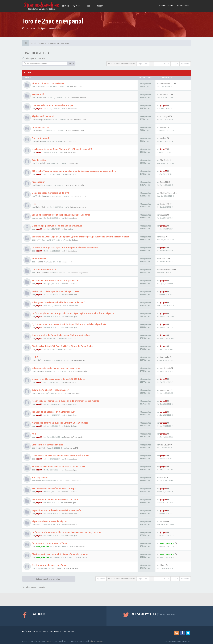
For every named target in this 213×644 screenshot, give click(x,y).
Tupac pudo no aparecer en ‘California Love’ (53, 412)
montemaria (41, 371)
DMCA (46, 631)
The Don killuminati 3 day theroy (48, 83)
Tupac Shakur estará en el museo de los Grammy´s (57, 510)
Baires (38, 481)
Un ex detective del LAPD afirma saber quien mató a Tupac (60, 456)
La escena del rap (40, 127)
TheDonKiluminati (43, 196)
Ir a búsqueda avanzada (35, 58)
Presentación (39, 94)
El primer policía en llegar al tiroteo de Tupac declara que (60, 554)
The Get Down (39, 259)
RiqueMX (39, 185)
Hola (34, 204)
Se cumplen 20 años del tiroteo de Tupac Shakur (55, 280)
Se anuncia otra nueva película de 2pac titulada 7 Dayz (58, 467)
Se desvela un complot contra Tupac (50, 543)
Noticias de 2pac (71, 109)
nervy (38, 240)
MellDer (39, 141)
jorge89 (39, 108)
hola (34, 434)
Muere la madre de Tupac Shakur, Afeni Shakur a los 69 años (61, 335)
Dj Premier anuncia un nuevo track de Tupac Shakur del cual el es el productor (70, 324)
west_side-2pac (43, 546)
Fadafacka (40, 360)
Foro (89, 6)
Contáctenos (69, 631)
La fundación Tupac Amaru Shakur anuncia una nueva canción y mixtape (66, 532)
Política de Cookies (96, 641)
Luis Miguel (40, 119)
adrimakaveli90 (42, 273)
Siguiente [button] (185, 64)
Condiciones (56, 631)
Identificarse (183, 5)
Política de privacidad (32, 631)
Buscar (101, 6)
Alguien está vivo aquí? (43, 116)
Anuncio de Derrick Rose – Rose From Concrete (55, 499)
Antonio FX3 (41, 97)
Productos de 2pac (77, 87)
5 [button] (168, 64)
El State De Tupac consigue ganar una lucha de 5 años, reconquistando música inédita (74, 171)
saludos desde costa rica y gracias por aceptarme (56, 368)
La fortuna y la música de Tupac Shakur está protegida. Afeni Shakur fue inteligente (73, 313)
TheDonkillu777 (42, 87)
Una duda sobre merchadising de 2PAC (51, 193)
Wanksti (39, 130)
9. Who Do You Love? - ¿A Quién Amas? (50, 390)
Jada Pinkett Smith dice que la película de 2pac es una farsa (61, 215)
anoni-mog (40, 393)
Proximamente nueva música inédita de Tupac (54, 488)
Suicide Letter (39, 160)
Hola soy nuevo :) (40, 477)
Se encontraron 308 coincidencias (121, 64)
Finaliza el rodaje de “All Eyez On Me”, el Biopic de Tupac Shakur (63, 346)
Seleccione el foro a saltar (49, 579)
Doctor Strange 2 (41, 138)
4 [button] (164, 64)
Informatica (69, 229)
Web (78, 6)
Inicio (66, 6)
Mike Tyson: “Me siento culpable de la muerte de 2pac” (59, 302)
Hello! (35, 357)
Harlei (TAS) (40, 207)
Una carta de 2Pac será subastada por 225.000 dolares (59, 379)
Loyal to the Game (73, 393)
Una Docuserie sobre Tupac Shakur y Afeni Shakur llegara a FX (62, 149)
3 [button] (160, 64)
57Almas (39, 262)
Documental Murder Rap (44, 269)
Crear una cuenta (165, 5)
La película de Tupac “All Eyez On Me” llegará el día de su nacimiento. (65, 248)
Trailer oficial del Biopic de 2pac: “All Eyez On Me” (56, 291)
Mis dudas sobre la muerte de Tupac (49, 565)
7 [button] (177, 64)
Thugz (38, 568)
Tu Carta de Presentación (77, 98)
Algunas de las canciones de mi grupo (50, 521)
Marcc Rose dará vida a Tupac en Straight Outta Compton (60, 423)
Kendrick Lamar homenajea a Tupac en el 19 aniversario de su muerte (66, 401)
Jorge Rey (49, 641)
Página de (143, 64)
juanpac (39, 218)
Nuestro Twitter (153, 614)
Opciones (101, 579)
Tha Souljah (40, 163)
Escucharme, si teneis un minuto (48, 445)
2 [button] (156, 64)
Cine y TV (68, 262)
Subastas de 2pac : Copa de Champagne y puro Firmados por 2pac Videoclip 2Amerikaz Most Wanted (81, 237)
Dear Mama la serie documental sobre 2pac (53, 105)
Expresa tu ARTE (74, 163)
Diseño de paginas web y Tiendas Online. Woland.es (57, 226)
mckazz (39, 524)
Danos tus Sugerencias (79, 273)
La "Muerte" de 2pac (80, 557)
